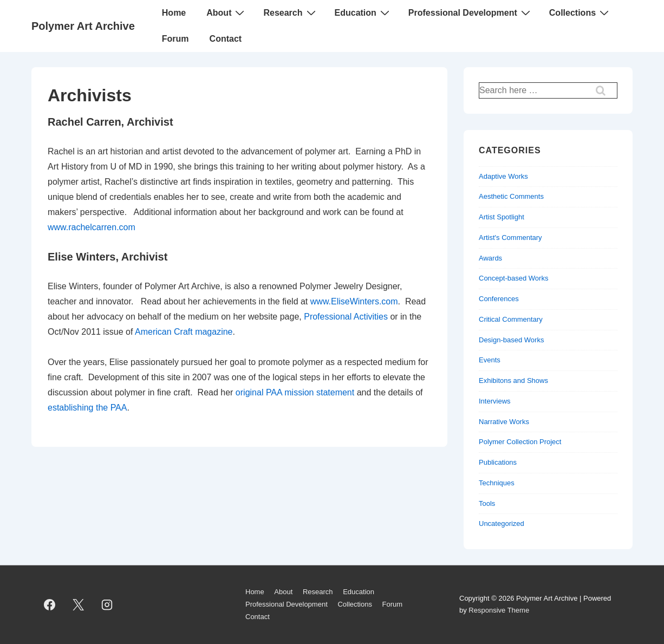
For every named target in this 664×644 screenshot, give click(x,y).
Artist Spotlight (502, 217)
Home (174, 13)
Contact (226, 39)
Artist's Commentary (510, 238)
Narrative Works (504, 422)
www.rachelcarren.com (92, 227)
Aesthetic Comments (511, 196)
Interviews (495, 401)
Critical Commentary (511, 319)
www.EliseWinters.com (354, 301)
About (227, 12)
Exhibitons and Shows (513, 380)
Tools (487, 503)
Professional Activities (346, 317)
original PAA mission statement (295, 392)
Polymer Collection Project (520, 442)
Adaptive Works (503, 176)
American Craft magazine (184, 332)
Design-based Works (511, 340)
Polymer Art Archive (83, 26)
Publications (498, 462)
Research (291, 12)
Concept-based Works (513, 278)
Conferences (499, 299)
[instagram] (107, 604)
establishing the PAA (87, 408)
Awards (490, 258)
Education (363, 12)
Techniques (497, 483)
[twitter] (79, 604)
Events (490, 360)
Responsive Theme (499, 610)
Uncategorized (502, 523)
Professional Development (471, 12)
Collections (580, 12)
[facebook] (50, 604)
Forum (175, 39)
